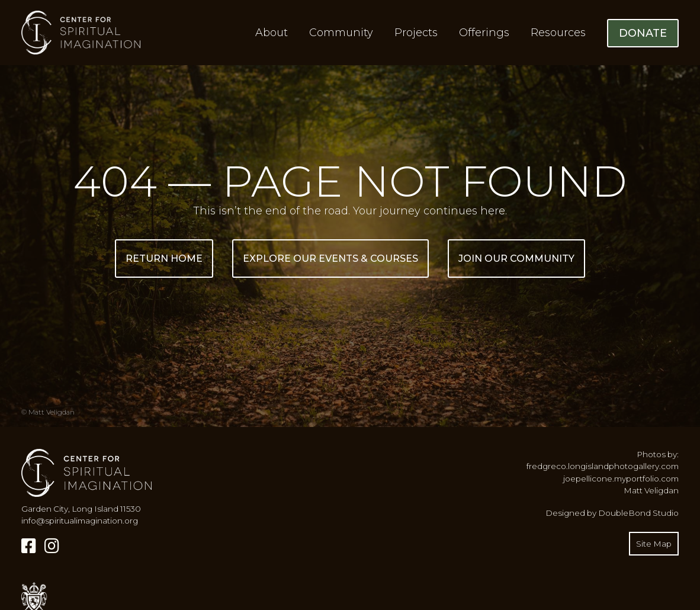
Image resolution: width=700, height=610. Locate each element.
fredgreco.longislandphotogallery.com (603, 466)
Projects (416, 33)
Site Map (654, 544)
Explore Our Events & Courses (330, 259)
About (272, 33)
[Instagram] (52, 546)
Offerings (484, 33)
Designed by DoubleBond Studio (612, 513)
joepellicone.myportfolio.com (621, 479)
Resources (558, 33)
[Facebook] (29, 546)
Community (341, 33)
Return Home (164, 259)
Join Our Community (516, 259)
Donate (643, 33)
